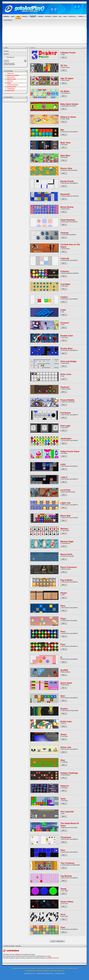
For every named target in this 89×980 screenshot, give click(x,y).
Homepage (15, 968)
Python (9, 83)
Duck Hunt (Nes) (12, 87)
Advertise (70, 968)
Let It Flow (10, 81)
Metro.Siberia (11, 91)
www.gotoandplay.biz (44, 971)
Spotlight (48, 968)
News (20, 968)
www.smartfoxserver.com (32, 971)
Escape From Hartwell (13, 75)
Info (56, 968)
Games (24, 968)
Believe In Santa (12, 79)
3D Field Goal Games (13, 85)
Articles (28, 968)
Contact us (64, 968)
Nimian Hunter (11, 77)
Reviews (43, 968)
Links (60, 968)
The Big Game (11, 89)
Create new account (9, 63)
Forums (53, 968)
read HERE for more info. (52, 958)
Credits (75, 968)
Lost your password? (9, 65)
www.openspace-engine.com (56, 971)
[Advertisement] (45, 32)
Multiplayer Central (35, 968)
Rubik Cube (10, 73)
